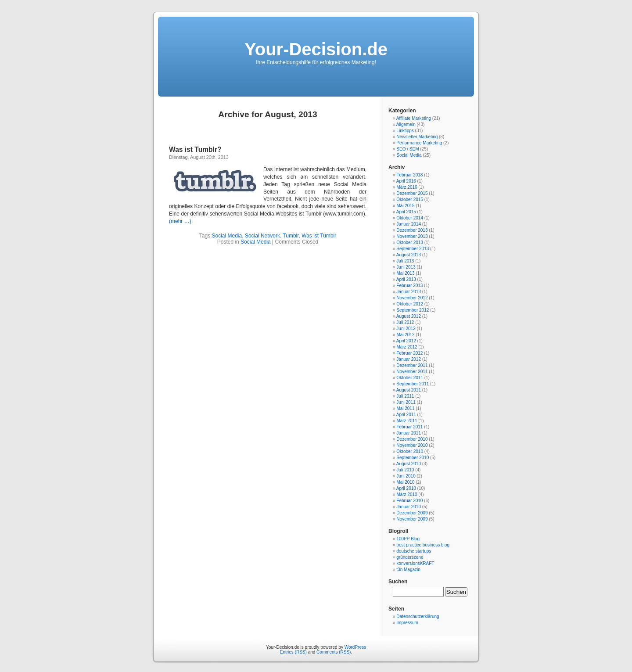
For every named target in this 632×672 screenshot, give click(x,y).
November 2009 (412, 519)
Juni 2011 (406, 402)
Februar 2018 (409, 175)
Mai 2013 (405, 273)
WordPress (355, 647)
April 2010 (406, 488)
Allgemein (406, 124)
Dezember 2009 (412, 513)
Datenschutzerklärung (418, 616)
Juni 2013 (406, 267)
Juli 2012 (405, 322)
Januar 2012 (409, 359)
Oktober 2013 (410, 243)
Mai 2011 (405, 408)
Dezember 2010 (412, 439)
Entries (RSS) (293, 652)
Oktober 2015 (410, 199)
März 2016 (407, 187)
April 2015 (406, 212)
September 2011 (413, 384)
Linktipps (405, 131)
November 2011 (412, 372)
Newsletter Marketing (417, 137)
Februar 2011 (409, 427)
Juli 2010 (405, 470)
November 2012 (412, 298)
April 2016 (406, 181)
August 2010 (409, 464)
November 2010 (412, 445)
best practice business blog (423, 545)
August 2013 (409, 255)
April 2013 (406, 279)
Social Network (262, 236)
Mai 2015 (405, 206)
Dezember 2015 (412, 193)
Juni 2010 (406, 476)
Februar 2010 (409, 501)
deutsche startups (414, 551)
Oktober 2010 (410, 451)
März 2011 (407, 421)
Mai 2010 (405, 482)
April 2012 (406, 341)
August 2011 (409, 390)
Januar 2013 (409, 292)
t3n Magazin (408, 570)
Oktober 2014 (410, 218)
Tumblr (291, 236)
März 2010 (407, 494)
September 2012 (413, 310)
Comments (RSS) (334, 652)
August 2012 (409, 316)
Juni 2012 (406, 329)
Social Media (227, 236)
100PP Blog (408, 539)
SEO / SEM (408, 149)
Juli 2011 (405, 396)
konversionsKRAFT (415, 563)
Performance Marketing (419, 143)
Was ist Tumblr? (195, 149)
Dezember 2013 (412, 230)
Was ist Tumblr (319, 236)
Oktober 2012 (410, 304)
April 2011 (406, 415)
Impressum (407, 623)
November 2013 (412, 236)
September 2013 (413, 249)
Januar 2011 (409, 433)
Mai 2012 (405, 335)
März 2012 (407, 347)
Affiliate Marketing (414, 118)
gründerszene (410, 557)
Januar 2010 (409, 507)
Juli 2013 (405, 261)
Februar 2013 (409, 286)
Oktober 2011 (410, 378)
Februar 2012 (409, 353)
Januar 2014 (409, 224)
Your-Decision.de (316, 49)
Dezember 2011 (412, 365)
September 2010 (413, 458)
